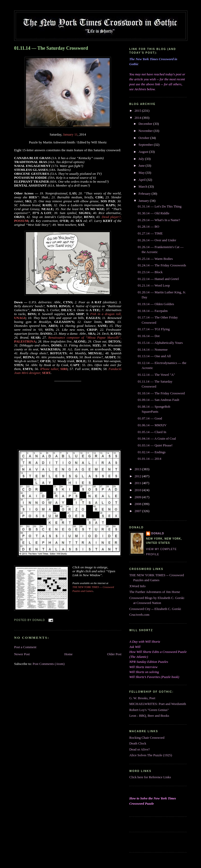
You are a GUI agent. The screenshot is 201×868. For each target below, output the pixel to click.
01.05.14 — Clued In (152, 432)
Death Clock (138, 743)
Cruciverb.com (139, 615)
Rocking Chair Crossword (147, 738)
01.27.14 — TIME (150, 233)
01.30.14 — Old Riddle (153, 213)
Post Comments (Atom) (49, 664)
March (143, 187)
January (144, 201)
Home (68, 654)
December (146, 124)
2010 (138, 490)
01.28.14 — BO (148, 227)
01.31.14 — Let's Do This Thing (160, 206)
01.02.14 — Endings (152, 452)
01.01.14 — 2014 (149, 459)
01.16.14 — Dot (149, 336)
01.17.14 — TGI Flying (154, 329)
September (146, 145)
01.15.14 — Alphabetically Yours (160, 343)
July (142, 159)
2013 (138, 469)
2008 (138, 504)
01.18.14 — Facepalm (153, 311)
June (142, 166)
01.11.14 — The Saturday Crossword (51, 48)
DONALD (158, 533)
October (144, 138)
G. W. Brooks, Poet (142, 698)
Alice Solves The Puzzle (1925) (151, 755)
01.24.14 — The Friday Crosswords (162, 265)
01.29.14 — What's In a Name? (159, 220)
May (142, 173)
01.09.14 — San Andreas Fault (158, 400)
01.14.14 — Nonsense (153, 350)
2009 (138, 497)
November (146, 131)
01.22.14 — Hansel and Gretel (158, 279)
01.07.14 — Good (150, 418)
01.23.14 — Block (150, 272)
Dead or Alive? (139, 749)
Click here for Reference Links (150, 777)
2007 (138, 511)
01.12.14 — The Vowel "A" (156, 375)
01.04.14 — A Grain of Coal (157, 439)
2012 (138, 476)
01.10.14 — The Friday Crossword (161, 393)
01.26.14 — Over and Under (157, 240)
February (145, 194)
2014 (138, 118)
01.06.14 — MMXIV (152, 425)
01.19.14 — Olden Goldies (156, 304)
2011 (138, 483)
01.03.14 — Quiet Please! (155, 445)
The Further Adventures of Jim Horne (155, 592)
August (144, 152)
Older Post (114, 654)
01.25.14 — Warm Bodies (155, 259)
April (142, 180)
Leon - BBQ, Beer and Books (149, 716)
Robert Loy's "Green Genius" (149, 710)
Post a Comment (25, 647)
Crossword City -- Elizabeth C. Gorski (155, 609)
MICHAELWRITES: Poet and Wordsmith (158, 704)
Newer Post (22, 654)
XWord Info (137, 586)
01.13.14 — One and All (154, 356)
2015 (138, 111)
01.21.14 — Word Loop (154, 285)
